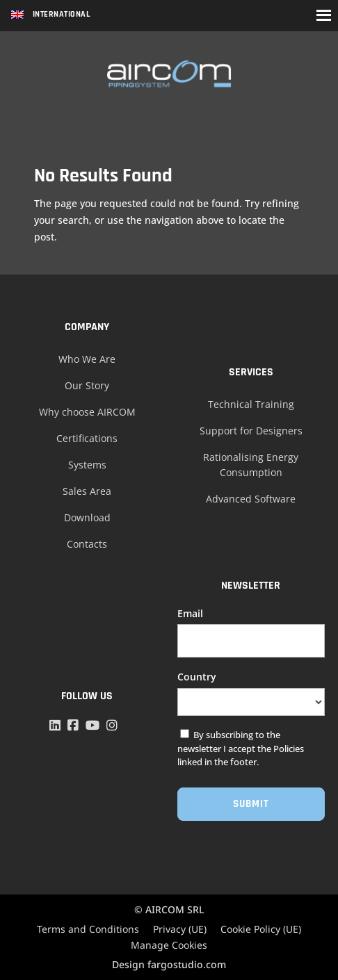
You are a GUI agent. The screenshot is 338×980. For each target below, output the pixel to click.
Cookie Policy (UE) (261, 929)
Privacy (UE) (180, 929)
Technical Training (251, 404)
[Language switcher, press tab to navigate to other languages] (50, 16)
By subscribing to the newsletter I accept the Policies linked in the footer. (241, 748)
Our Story (87, 385)
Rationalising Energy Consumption (251, 465)
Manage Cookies (169, 945)
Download (87, 517)
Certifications (87, 438)
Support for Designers (251, 431)
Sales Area (87, 491)
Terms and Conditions (88, 929)
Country (197, 677)
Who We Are (87, 359)
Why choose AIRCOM (87, 412)
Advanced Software (251, 499)
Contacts (87, 544)
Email (190, 613)
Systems (87, 465)
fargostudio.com (187, 964)
